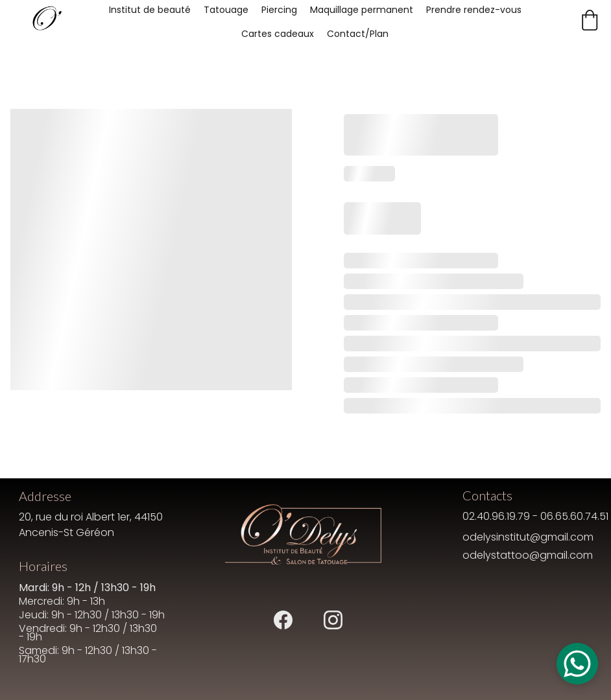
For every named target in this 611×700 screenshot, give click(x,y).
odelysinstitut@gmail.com (528, 537)
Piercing (279, 10)
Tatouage (226, 10)
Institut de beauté (150, 10)
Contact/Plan (358, 34)
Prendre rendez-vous (474, 10)
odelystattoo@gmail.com (528, 555)
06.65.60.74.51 (574, 516)
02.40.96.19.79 (496, 516)
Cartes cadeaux (278, 34)
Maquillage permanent (362, 10)
